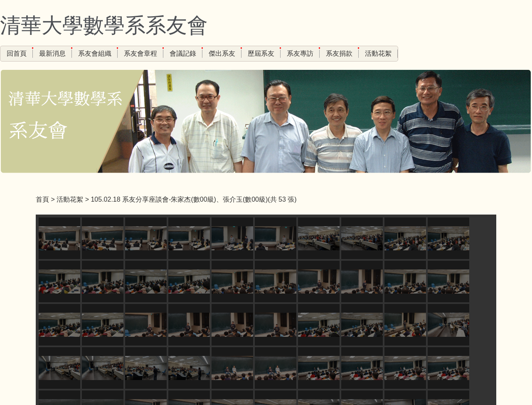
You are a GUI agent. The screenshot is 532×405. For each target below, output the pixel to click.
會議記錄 (183, 53)
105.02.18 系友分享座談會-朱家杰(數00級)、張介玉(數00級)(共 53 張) (193, 199)
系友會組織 (95, 53)
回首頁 (17, 53)
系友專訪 (300, 53)
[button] (46, 262)
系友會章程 (140, 53)
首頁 (42, 199)
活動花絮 (378, 53)
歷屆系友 (261, 53)
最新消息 (52, 53)
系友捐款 (339, 53)
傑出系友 (222, 53)
